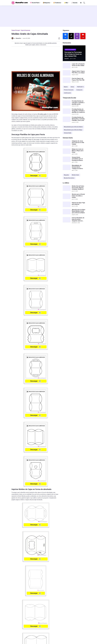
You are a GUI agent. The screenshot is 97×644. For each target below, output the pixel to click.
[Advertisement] (48, 16)
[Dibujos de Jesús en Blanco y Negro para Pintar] (67, 151)
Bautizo (66, 87)
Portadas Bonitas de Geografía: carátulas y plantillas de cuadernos (78, 111)
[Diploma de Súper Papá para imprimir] (67, 204)
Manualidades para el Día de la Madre (73, 127)
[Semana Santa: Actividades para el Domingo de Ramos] (67, 159)
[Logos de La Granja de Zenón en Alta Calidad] (67, 66)
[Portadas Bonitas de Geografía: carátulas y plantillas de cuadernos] (67, 111)
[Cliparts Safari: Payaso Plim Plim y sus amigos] (67, 73)
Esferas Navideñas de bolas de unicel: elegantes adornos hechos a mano (78, 219)
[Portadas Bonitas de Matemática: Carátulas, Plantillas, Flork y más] (67, 119)
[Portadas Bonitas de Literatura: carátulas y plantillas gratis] (67, 103)
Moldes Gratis (75, 175)
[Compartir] (59, 38)
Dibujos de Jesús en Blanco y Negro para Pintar (78, 151)
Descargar (36, 176)
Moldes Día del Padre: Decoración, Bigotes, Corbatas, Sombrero (78, 188)
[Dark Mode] (81, 3)
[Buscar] (84, 3)
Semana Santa (68, 133)
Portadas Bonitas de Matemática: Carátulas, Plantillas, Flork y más (78, 119)
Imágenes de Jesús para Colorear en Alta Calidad (78, 143)
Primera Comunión (69, 90)
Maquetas (66, 175)
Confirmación (67, 93)
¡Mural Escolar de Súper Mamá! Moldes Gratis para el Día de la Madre (79, 211)
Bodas (72, 87)
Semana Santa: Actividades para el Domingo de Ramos (77, 159)
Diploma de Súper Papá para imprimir (78, 204)
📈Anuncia (74, 3)
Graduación (79, 90)
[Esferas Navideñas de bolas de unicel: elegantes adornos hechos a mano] (67, 220)
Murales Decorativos (69, 178)
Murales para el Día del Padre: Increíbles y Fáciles (78, 196)
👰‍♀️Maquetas (46, 3)
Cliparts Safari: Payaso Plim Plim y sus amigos (78, 72)
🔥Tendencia (57, 3)
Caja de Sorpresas (26, 30)
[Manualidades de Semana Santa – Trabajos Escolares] (67, 167)
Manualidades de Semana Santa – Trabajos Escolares (77, 167)
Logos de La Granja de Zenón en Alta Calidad (78, 65)
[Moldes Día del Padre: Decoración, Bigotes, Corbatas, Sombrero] (67, 188)
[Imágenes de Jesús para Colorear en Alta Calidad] (67, 143)
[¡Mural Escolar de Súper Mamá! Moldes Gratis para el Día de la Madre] (67, 212)
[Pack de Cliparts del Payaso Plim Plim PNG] (67, 80)
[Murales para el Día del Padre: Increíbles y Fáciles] (67, 196)
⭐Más (66, 3)
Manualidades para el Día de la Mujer (73, 130)
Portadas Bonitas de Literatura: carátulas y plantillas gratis (78, 103)
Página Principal (16, 30)
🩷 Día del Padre (35, 3)
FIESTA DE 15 (80, 87)
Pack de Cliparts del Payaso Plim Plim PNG (78, 79)
